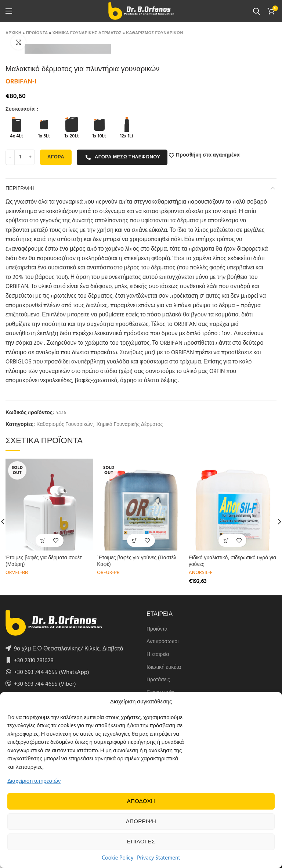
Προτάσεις (158, 680)
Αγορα (56, 157)
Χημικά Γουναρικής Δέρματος (130, 425)
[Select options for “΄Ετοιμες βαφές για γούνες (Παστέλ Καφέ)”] (135, 540)
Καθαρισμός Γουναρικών (64, 425)
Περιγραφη (20, 188)
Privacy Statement (159, 858)
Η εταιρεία (158, 655)
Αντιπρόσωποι (162, 642)
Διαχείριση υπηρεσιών (34, 781)
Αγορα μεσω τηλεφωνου (123, 157)
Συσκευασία (21, 110)
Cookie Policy (117, 858)
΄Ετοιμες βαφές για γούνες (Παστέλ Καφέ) (137, 561)
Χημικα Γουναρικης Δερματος (87, 33)
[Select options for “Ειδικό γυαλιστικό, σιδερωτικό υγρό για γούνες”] (226, 540)
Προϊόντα (157, 630)
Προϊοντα (37, 33)
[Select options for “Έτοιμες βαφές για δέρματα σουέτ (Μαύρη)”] (43, 540)
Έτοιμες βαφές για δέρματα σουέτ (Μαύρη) (44, 561)
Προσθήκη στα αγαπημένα (208, 155)
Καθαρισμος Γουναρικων (154, 33)
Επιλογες (141, 842)
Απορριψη (141, 822)
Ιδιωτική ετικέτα (164, 668)
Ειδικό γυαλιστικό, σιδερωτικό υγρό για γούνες (233, 561)
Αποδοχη (141, 801)
